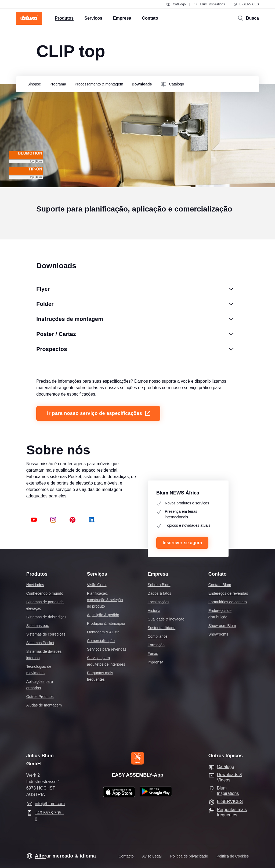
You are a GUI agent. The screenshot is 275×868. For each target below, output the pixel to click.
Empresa (158, 574)
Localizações (159, 602)
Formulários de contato (228, 602)
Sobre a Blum (159, 585)
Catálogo (176, 4)
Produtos (37, 574)
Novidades (35, 585)
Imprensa (155, 662)
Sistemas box (38, 626)
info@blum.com (50, 804)
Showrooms (218, 634)
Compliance (158, 636)
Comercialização (101, 641)
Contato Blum (220, 585)
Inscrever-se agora (182, 543)
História (154, 611)
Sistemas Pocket (40, 643)
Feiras (153, 654)
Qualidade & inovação (166, 619)
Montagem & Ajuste (103, 632)
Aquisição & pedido (103, 615)
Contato (218, 574)
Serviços (97, 574)
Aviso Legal (152, 856)
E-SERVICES (246, 4)
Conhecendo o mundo (45, 593)
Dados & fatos (160, 593)
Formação (156, 645)
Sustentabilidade (162, 628)
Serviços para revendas (107, 649)
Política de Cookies (233, 856)
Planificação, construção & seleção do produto (105, 600)
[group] (33, 85)
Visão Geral (97, 585)
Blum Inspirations (209, 4)
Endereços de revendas (228, 593)
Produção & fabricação (106, 623)
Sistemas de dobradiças (46, 617)
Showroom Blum (222, 626)
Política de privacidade (189, 856)
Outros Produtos (40, 697)
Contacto (126, 856)
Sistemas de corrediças (46, 634)
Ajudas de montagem (44, 705)
